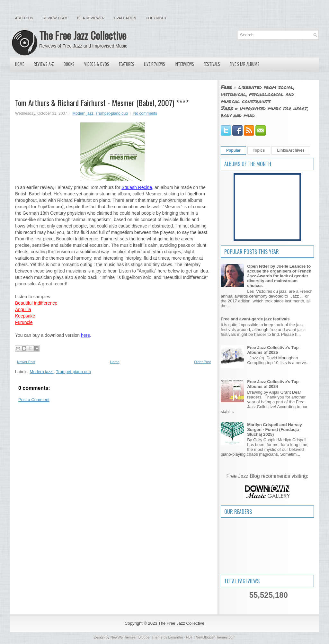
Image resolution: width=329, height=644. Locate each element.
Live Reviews (155, 64)
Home (20, 64)
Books (69, 64)
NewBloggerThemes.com (216, 637)
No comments (145, 113)
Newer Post (26, 362)
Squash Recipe (137, 187)
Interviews (184, 64)
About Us (24, 18)
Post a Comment (34, 400)
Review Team (55, 18)
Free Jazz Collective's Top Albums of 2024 (273, 384)
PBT (189, 637)
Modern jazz (83, 113)
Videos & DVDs (97, 64)
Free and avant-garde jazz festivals (255, 319)
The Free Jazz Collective (83, 35)
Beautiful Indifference (36, 303)
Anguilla (23, 309)
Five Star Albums (245, 64)
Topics (259, 150)
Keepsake (25, 316)
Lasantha (176, 637)
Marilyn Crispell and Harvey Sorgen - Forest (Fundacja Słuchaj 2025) (275, 429)
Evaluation (125, 18)
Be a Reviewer (91, 18)
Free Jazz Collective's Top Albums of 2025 (273, 350)
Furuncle (24, 322)
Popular (233, 150)
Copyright (156, 18)
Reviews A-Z (44, 64)
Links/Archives (291, 150)
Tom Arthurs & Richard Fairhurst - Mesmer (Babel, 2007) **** (102, 103)
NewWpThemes (123, 637)
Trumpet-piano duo (112, 113)
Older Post (202, 362)
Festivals (212, 64)
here (85, 335)
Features (127, 64)
